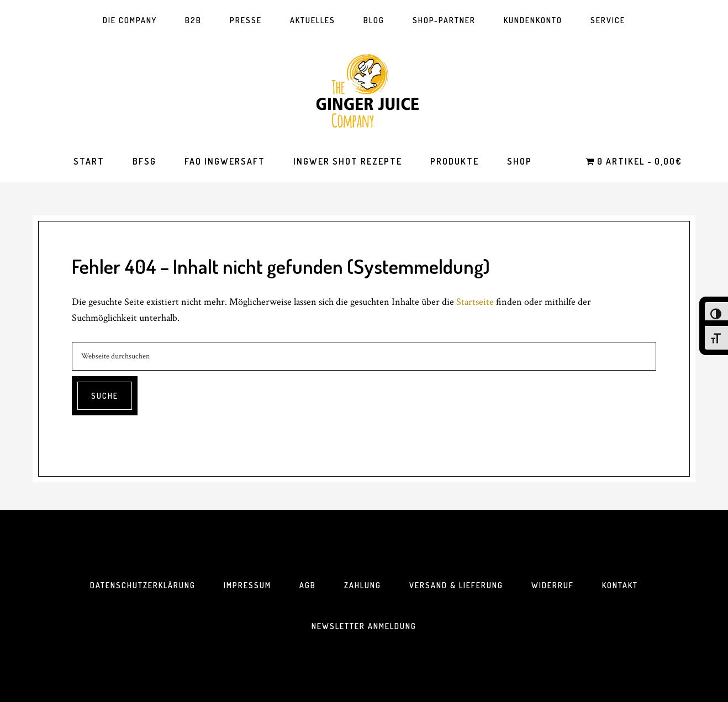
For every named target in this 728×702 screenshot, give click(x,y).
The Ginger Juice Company (364, 91)
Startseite (475, 302)
